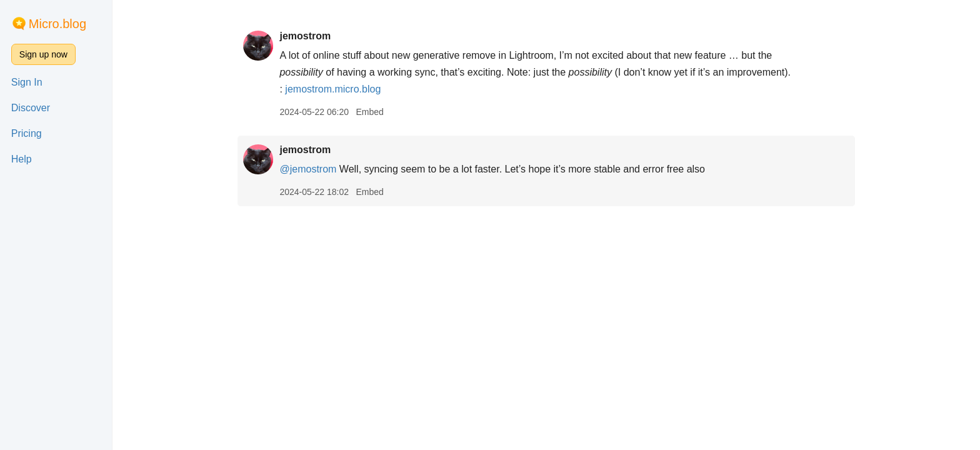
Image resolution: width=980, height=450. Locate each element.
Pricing (27, 133)
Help (22, 159)
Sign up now (43, 54)
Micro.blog (57, 24)
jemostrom (305, 36)
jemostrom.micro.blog (333, 89)
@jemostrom (308, 169)
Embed (369, 112)
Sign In (27, 82)
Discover (31, 108)
